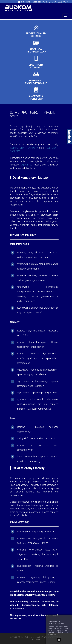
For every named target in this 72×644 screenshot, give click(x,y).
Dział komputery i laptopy (31, 178)
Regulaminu (25, 165)
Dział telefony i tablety (29, 468)
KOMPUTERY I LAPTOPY (24, 148)
